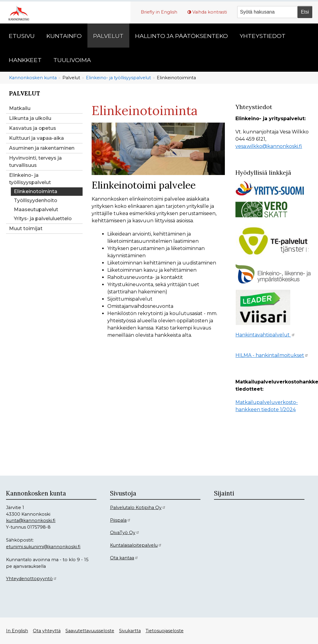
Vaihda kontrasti (210, 12)
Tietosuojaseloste (165, 631)
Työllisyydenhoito (36, 200)
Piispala (120, 520)
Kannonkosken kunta (33, 78)
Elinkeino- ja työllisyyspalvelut (118, 78)
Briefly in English (159, 12)
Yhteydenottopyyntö (31, 579)
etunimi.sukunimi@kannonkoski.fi (43, 547)
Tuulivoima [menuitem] (72, 60)
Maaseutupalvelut (36, 209)
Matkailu (20, 108)
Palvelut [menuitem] (108, 36)
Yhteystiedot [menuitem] (263, 36)
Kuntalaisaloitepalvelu (136, 545)
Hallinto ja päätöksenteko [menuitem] (181, 36)
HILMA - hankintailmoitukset (272, 355)
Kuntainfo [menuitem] (64, 36)
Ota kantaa (124, 558)
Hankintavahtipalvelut (265, 335)
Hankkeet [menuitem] (25, 60)
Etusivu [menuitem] (22, 36)
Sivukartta (130, 631)
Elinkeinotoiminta (36, 191)
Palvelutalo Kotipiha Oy (138, 508)
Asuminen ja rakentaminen (42, 148)
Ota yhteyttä (47, 631)
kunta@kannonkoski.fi (31, 521)
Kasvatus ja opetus (33, 128)
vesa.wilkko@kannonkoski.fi (269, 146)
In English (17, 631)
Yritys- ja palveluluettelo (43, 219)
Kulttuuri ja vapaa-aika (36, 138)
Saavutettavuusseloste (90, 631)
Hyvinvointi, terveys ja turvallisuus (35, 162)
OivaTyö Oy (125, 533)
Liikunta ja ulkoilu (30, 118)
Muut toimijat (26, 228)
